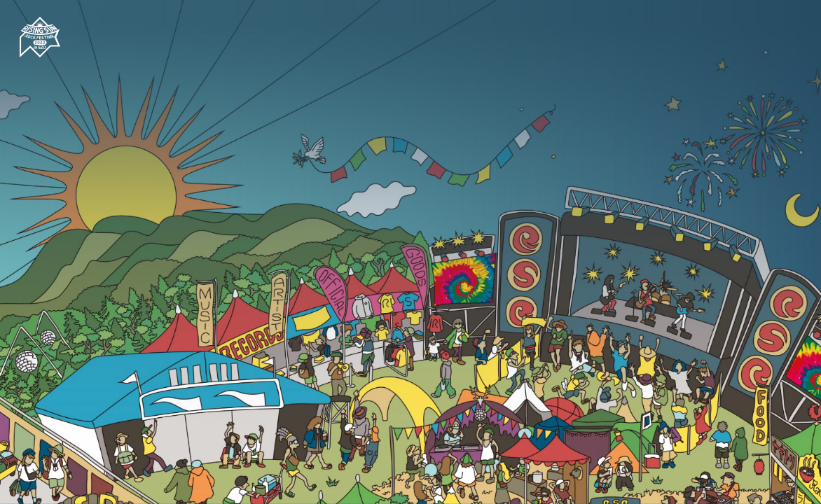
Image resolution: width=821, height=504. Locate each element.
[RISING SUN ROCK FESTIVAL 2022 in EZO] (60, 56)
